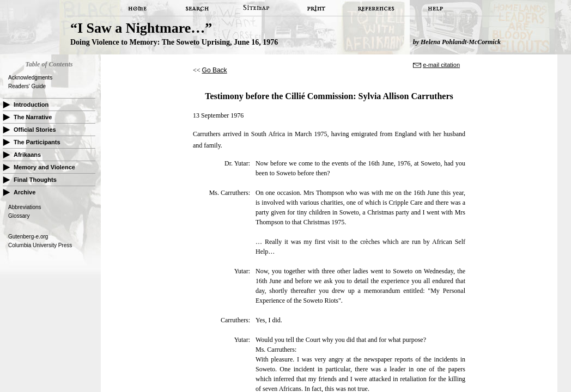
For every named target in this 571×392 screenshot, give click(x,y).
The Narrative (33, 117)
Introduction (31, 105)
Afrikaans (27, 155)
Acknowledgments (30, 78)
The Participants (37, 142)
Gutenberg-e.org (28, 237)
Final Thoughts (35, 180)
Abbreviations (25, 207)
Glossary (19, 216)
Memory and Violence (44, 167)
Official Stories (35, 130)
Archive (25, 192)
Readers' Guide (27, 86)
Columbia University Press (40, 245)
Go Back (215, 70)
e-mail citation (441, 65)
